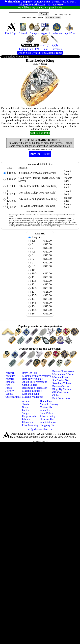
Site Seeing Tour (61, 380)
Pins (8, 385)
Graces (26, 407)
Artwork (10, 373)
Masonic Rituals (61, 377)
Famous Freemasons (63, 371)
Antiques (10, 376)
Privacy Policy (48, 416)
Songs (25, 413)
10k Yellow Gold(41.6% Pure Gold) (38, 186)
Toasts (25, 404)
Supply (9, 394)
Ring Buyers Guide (32, 379)
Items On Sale (30, 373)
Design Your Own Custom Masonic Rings (40, 53)
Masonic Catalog (49, 404)
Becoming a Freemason (35, 388)
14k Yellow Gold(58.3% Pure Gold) (38, 199)
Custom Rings (13, 397)
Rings (9, 388)
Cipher (56, 395)
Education (27, 422)
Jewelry (10, 391)
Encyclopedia (29, 416)
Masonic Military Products (36, 376)
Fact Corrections (61, 398)
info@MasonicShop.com (40, 429)
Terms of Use (47, 419)
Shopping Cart (48, 425)
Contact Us (46, 407)
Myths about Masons (63, 374)
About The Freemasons (35, 382)
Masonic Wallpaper (32, 397)
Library (26, 419)
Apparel (10, 379)
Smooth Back (68, 173)
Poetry (26, 410)
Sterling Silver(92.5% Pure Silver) (37, 173)
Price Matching (30, 425)
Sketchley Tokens (62, 383)
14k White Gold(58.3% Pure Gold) (37, 206)
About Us (45, 410)
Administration (48, 422)
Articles (26, 401)
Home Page (46, 401)
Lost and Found (30, 394)
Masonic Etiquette (32, 391)
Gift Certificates (61, 392)
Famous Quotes (61, 386)
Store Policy (46, 413)
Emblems (10, 382)
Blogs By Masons (62, 389)
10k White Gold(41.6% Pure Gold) (37, 193)
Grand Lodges (30, 385)
